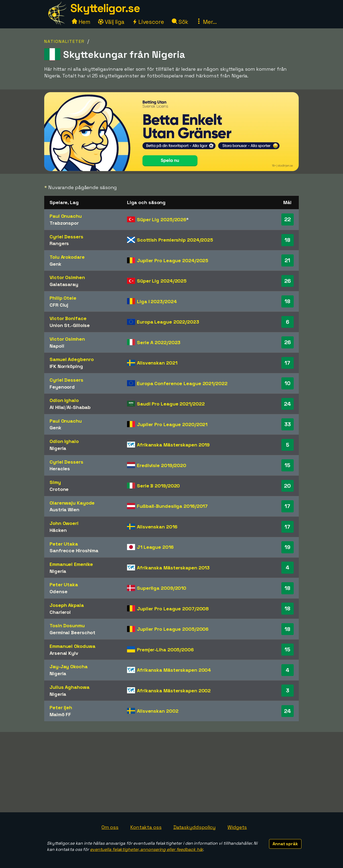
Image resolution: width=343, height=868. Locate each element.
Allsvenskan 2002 (158, 711)
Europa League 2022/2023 (168, 322)
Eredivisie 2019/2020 (162, 465)
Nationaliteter (64, 41)
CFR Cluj (59, 305)
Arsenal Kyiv (64, 653)
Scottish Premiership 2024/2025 (175, 240)
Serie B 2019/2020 (158, 486)
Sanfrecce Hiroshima (74, 551)
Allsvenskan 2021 (157, 363)
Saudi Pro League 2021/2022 (171, 404)
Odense (58, 591)
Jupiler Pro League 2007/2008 (173, 609)
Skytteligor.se (105, 8)
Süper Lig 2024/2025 (162, 281)
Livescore (148, 22)
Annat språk (285, 844)
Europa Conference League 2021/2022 (182, 383)
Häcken (58, 530)
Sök (180, 22)
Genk (55, 264)
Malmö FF (60, 714)
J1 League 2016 (155, 547)
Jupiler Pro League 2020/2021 (172, 424)
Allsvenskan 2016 (157, 527)
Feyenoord (62, 387)
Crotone (59, 489)
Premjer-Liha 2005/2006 (165, 650)
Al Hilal (57, 407)
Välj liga (111, 22)
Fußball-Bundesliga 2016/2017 (172, 506)
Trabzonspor (64, 223)
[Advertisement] (171, 772)
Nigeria (58, 448)
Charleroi (60, 612)
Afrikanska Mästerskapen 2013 (173, 568)
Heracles (60, 469)
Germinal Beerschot (72, 632)
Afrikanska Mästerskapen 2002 (174, 691)
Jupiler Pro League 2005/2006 (173, 629)
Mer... (206, 22)
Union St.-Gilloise (70, 325)
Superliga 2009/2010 (162, 588)
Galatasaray (64, 284)
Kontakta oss (146, 827)
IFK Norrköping (66, 366)
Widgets (237, 827)
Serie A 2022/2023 (159, 342)
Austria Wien (64, 510)
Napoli (57, 346)
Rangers (59, 243)
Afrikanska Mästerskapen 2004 (174, 670)
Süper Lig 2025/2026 (162, 219)
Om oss (110, 827)
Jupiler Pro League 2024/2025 (173, 260)
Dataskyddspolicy (195, 827)
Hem (81, 22)
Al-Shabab (79, 407)
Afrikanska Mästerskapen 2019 (173, 445)
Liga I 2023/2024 (157, 301)
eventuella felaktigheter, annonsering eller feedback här (146, 849)
